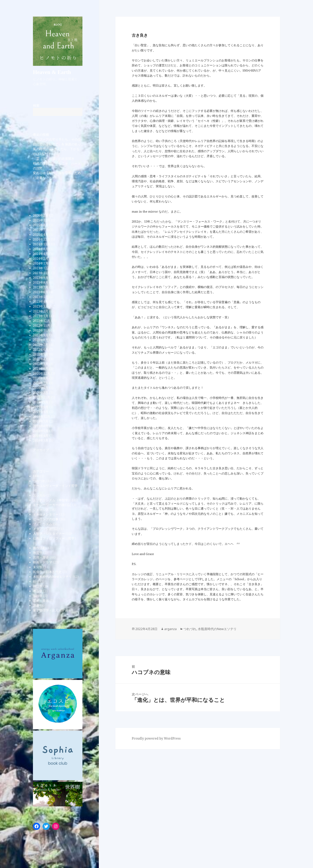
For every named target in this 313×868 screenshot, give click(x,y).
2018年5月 (41, 431)
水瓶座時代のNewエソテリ (52, 577)
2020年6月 (41, 388)
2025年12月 (42, 220)
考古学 (38, 591)
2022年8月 (41, 340)
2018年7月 (41, 421)
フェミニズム (43, 524)
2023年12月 (42, 268)
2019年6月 (41, 407)
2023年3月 (41, 306)
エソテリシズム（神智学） (52, 500)
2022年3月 (41, 364)
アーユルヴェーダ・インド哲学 (55, 486)
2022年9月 (41, 335)
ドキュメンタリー (46, 514)
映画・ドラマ (43, 562)
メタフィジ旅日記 (46, 529)
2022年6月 (41, 349)
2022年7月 (41, 345)
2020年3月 (41, 393)
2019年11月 (42, 397)
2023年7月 (41, 287)
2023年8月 (41, 282)
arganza (170, 629)
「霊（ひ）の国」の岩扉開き (54, 159)
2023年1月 (41, 316)
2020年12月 (42, 373)
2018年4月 (41, 436)
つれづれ (39, 481)
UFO (36, 476)
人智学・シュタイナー (49, 534)
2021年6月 (41, 369)
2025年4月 (41, 235)
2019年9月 (41, 402)
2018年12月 (42, 416)
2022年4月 (41, 359)
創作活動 (39, 548)
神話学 (38, 586)
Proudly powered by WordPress (156, 738)
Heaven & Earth (52, 72)
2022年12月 (42, 321)
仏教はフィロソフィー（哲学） (55, 538)
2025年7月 (41, 230)
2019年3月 (41, 412)
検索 (36, 106)
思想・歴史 (41, 557)
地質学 (38, 553)
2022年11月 (42, 325)
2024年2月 (41, 258)
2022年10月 (42, 330)
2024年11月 (42, 244)
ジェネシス (41, 510)
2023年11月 (42, 273)
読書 (36, 605)
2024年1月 (41, 263)
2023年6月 (41, 292)
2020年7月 (41, 383)
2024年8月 (41, 249)
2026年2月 (41, 215)
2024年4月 (41, 254)
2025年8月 (41, 225)
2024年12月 (42, 239)
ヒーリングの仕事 (46, 519)
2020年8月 (41, 378)
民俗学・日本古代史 (47, 572)
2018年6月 (41, 426)
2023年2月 (41, 311)
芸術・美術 (41, 601)
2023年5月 (41, 297)
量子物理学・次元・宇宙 (51, 610)
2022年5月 (41, 354)
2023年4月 (41, 302)
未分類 (38, 567)
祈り (36, 581)
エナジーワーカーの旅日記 (52, 505)
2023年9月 (41, 278)
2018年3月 (41, 440)
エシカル (39, 495)
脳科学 (38, 596)
